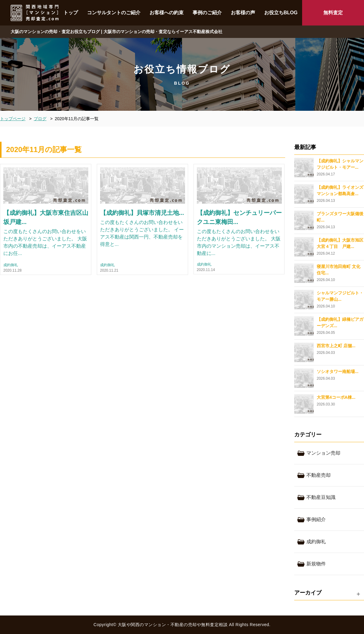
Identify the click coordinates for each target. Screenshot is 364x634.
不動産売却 (318, 475)
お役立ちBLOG (281, 13)
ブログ (40, 119)
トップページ (13, 119)
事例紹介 (316, 519)
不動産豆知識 (321, 497)
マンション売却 (323, 453)
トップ (71, 13)
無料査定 (333, 13)
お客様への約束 (167, 13)
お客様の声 (243, 13)
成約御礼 (11, 265)
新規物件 (316, 564)
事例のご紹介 (207, 13)
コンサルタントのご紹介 (114, 13)
